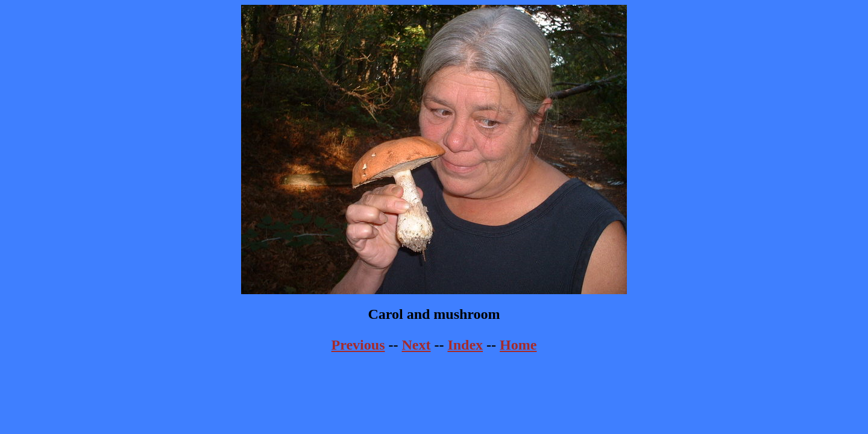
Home (518, 345)
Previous (358, 345)
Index (465, 345)
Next (416, 345)
